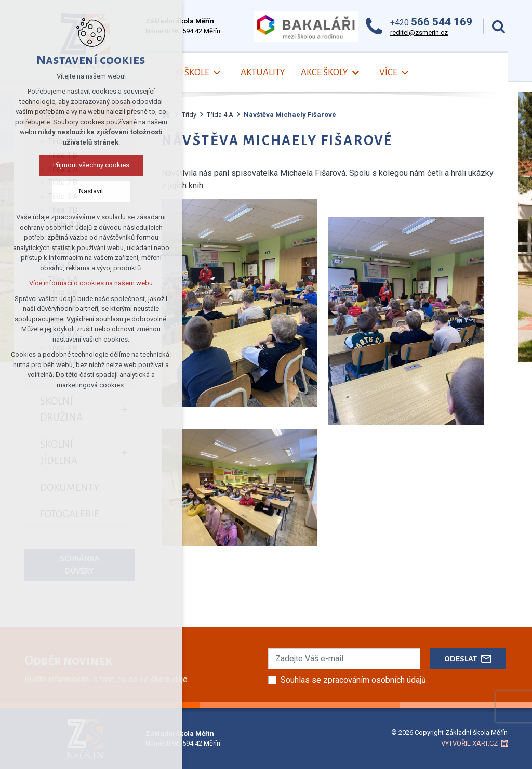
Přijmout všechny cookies (91, 165)
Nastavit (91, 191)
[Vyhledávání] (498, 26)
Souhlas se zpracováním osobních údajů (353, 680)
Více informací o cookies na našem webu (91, 283)
